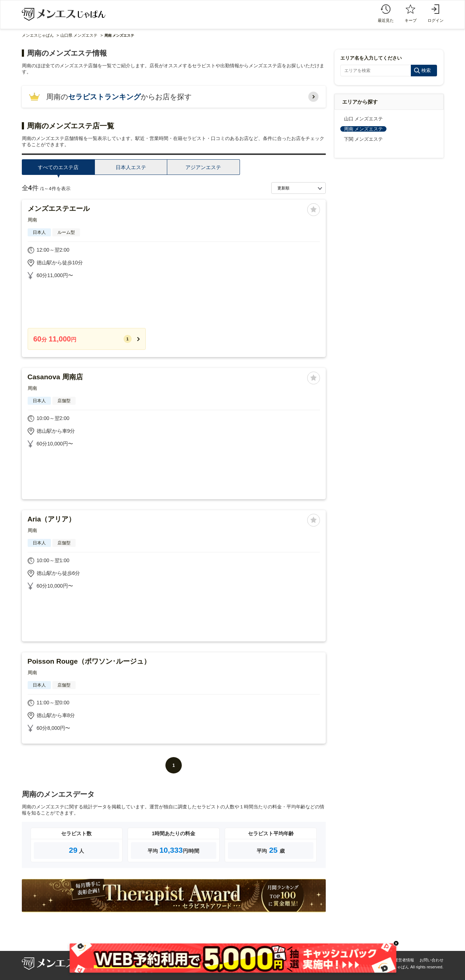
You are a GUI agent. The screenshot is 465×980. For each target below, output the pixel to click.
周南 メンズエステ (364, 129)
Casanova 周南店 (55, 377)
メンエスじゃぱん (38, 35)
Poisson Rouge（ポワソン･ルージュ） (89, 661)
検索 (426, 70)
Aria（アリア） (52, 519)
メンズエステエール (59, 209)
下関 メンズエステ (364, 139)
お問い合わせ (432, 960)
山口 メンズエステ (364, 119)
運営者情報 (404, 960)
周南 (32, 220)
